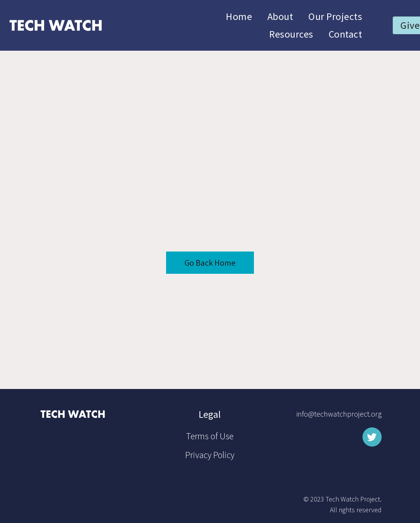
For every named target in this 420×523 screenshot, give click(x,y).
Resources (291, 34)
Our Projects (335, 16)
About (280, 16)
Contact (345, 34)
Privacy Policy (210, 455)
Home (239, 16)
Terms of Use (210, 436)
